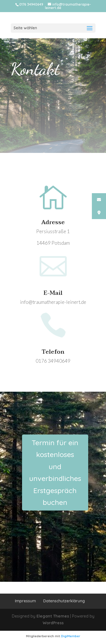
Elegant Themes (53, 616)
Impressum (25, 601)
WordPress (53, 623)
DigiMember (71, 636)
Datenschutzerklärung (64, 601)
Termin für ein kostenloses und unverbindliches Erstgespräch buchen (55, 473)
